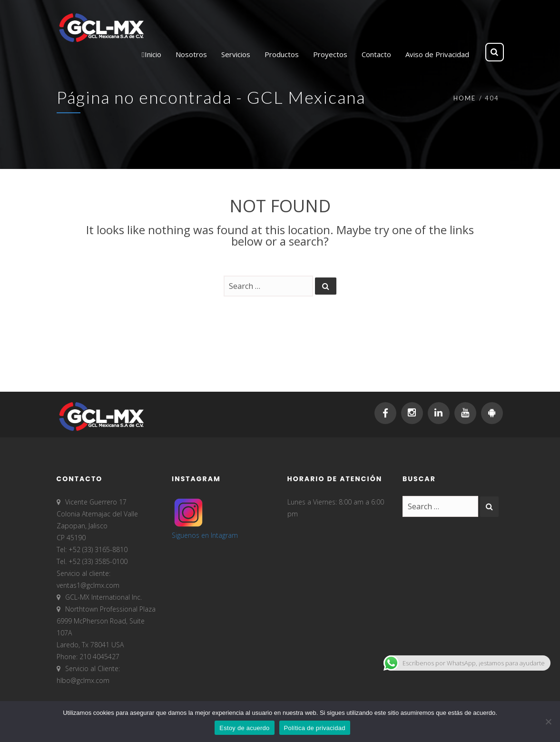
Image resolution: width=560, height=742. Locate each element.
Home (465, 98)
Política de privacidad (315, 728)
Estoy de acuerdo (244, 728)
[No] (548, 722)
